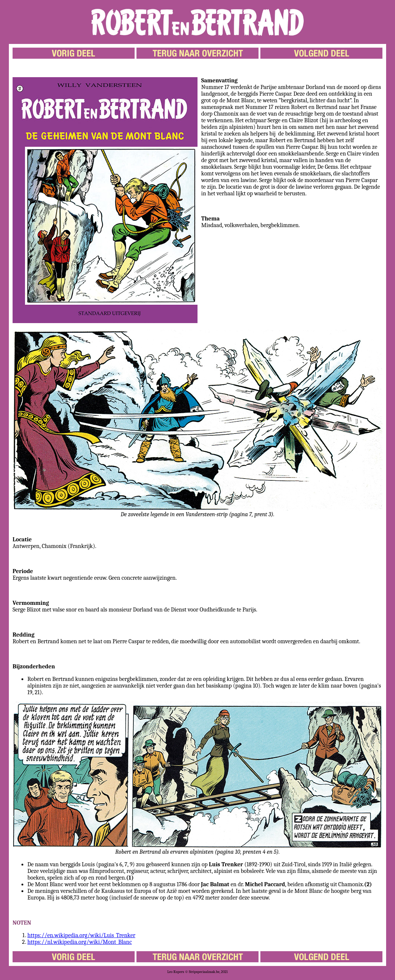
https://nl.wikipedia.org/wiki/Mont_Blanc (80, 942)
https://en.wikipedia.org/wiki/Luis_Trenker (81, 935)
